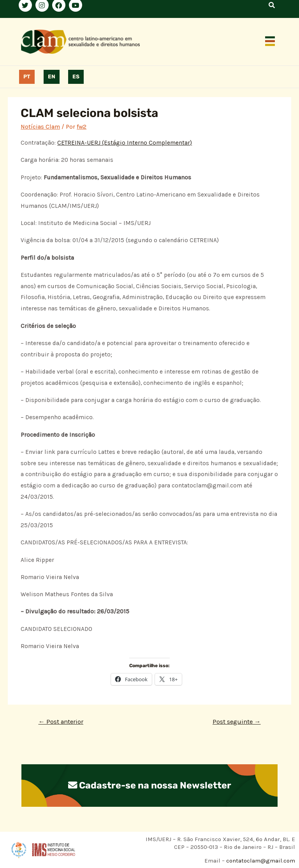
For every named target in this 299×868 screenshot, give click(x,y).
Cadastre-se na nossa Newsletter (149, 785)
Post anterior (61, 722)
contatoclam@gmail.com (260, 861)
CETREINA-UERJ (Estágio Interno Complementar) (125, 143)
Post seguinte (237, 722)
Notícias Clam (40, 127)
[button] (270, 42)
